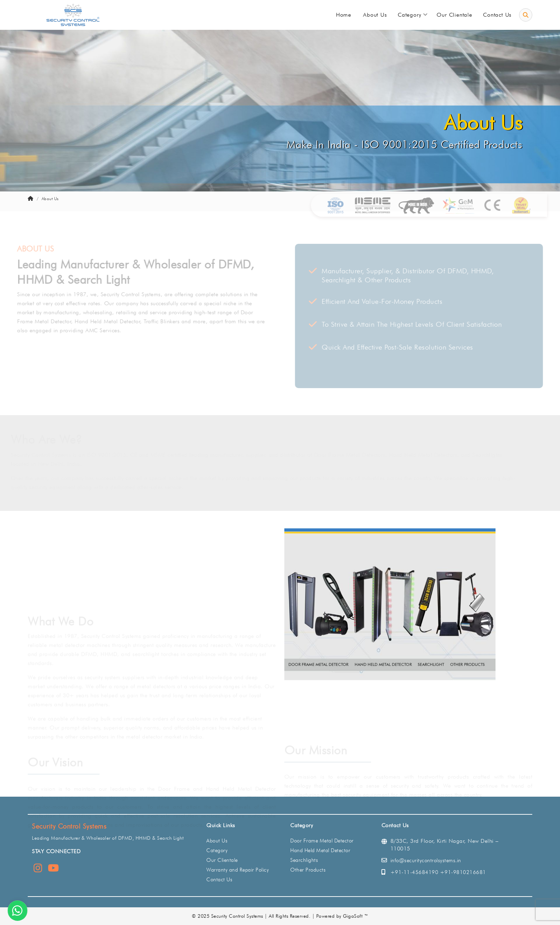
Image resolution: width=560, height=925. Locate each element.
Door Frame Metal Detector (322, 841)
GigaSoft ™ (356, 916)
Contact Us (219, 880)
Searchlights (304, 860)
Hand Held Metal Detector (320, 850)
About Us (217, 841)
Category (217, 850)
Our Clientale (222, 860)
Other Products (308, 870)
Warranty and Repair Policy (238, 870)
